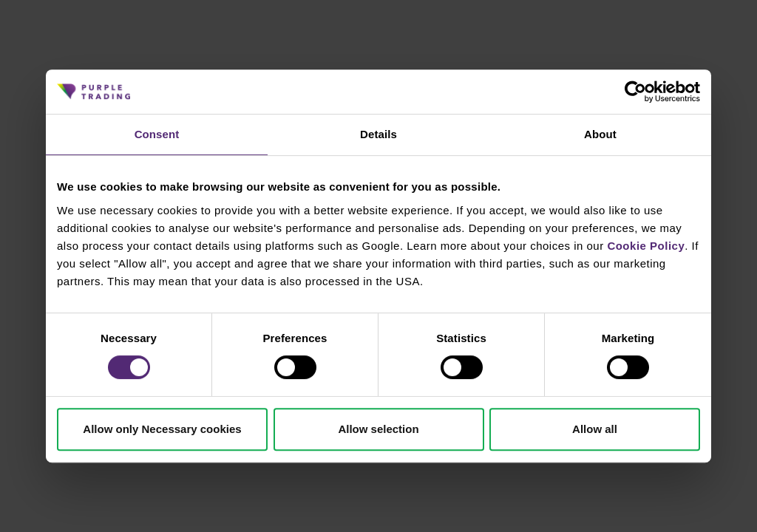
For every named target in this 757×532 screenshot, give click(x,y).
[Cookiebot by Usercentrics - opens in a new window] (635, 92)
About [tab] (600, 134)
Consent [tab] (157, 134)
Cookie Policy (646, 246)
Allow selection (378, 429)
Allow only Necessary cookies (162, 429)
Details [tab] (378, 134)
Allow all (595, 429)
